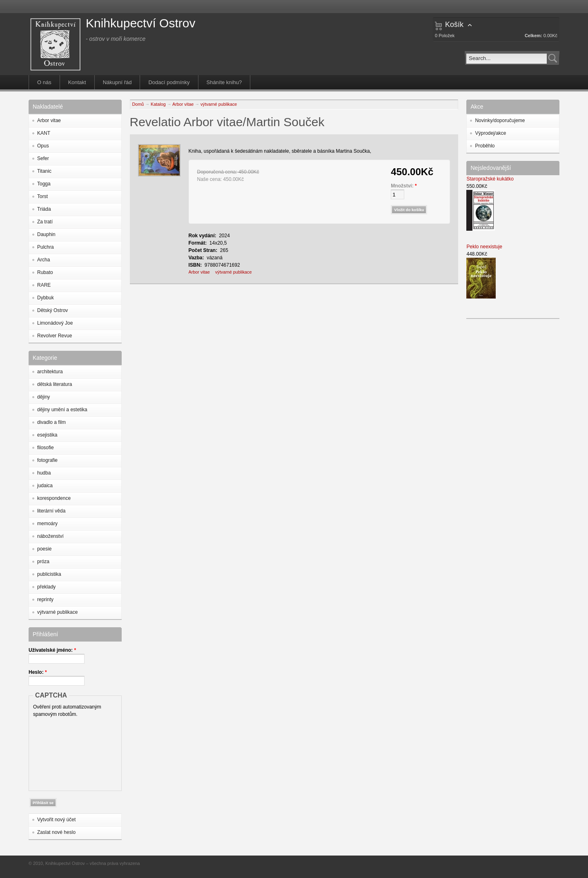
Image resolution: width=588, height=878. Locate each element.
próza (43, 562)
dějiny (43, 397)
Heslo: (38, 672)
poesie (44, 549)
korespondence (54, 498)
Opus (43, 146)
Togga (44, 184)
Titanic (44, 171)
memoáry (47, 524)
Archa (43, 260)
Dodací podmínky (169, 82)
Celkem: (533, 36)
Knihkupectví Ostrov (140, 23)
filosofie (46, 448)
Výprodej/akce (490, 133)
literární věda (51, 511)
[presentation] (67, 752)
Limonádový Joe (55, 323)
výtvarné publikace (57, 612)
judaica (45, 486)
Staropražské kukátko (490, 179)
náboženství (50, 536)
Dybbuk (46, 298)
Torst (42, 196)
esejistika (47, 435)
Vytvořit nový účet (56, 820)
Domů (138, 104)
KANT (44, 133)
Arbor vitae (49, 120)
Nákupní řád (117, 82)
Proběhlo (485, 146)
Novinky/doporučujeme (500, 120)
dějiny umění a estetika (62, 410)
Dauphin (46, 234)
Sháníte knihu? (224, 82)
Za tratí (45, 222)
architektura (50, 372)
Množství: (404, 186)
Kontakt (77, 82)
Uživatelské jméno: (52, 650)
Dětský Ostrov (52, 310)
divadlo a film (51, 422)
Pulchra (46, 247)
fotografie (47, 460)
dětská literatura (55, 384)
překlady (46, 587)
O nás (44, 82)
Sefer (43, 158)
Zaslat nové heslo (56, 832)
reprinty (45, 599)
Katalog (158, 104)
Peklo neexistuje (484, 247)
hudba (44, 473)
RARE (44, 285)
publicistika (49, 574)
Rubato (45, 272)
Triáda (44, 209)
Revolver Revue (55, 336)
